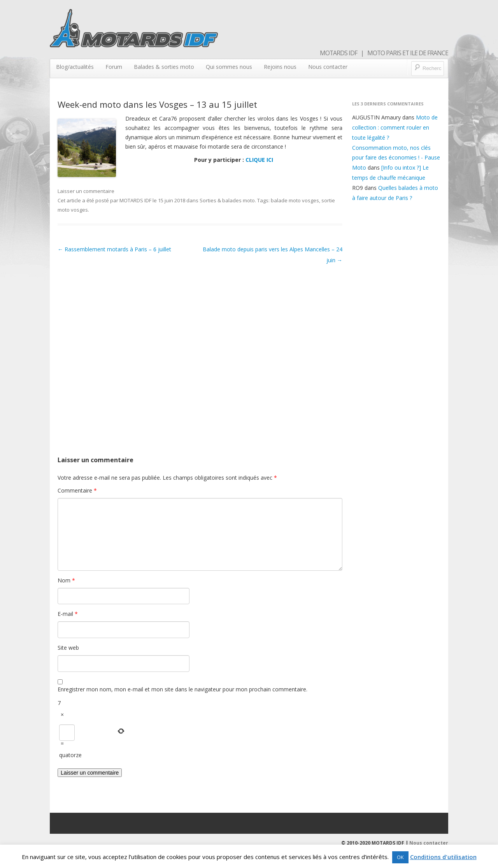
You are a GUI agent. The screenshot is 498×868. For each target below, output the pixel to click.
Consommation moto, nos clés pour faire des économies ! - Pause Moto (396, 158)
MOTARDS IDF (135, 200)
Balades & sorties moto (164, 67)
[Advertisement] (200, 351)
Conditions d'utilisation (443, 857)
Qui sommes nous (229, 67)
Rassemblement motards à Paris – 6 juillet (114, 249)
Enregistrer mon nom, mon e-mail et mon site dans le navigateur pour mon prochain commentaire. (182, 689)
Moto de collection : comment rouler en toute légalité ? (395, 127)
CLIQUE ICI (259, 160)
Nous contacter (328, 67)
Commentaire (77, 490)
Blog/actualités (75, 67)
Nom (66, 580)
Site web (68, 648)
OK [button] (400, 857)
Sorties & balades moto (227, 200)
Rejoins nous (280, 67)
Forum (114, 67)
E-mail (68, 614)
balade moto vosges (295, 200)
